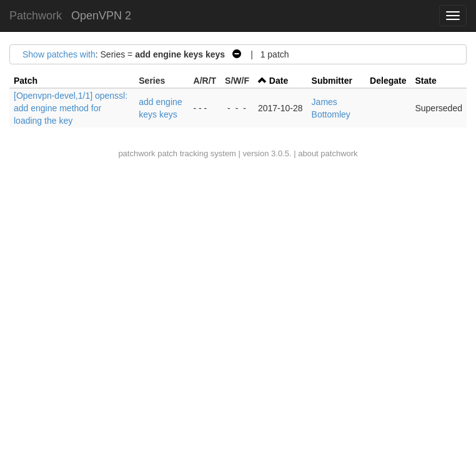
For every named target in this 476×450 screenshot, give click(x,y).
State (425, 81)
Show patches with (59, 54)
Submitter (332, 81)
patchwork (136, 153)
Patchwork (36, 16)
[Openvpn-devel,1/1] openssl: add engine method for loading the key (71, 108)
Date (279, 81)
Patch (26, 81)
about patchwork (328, 153)
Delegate (388, 81)
